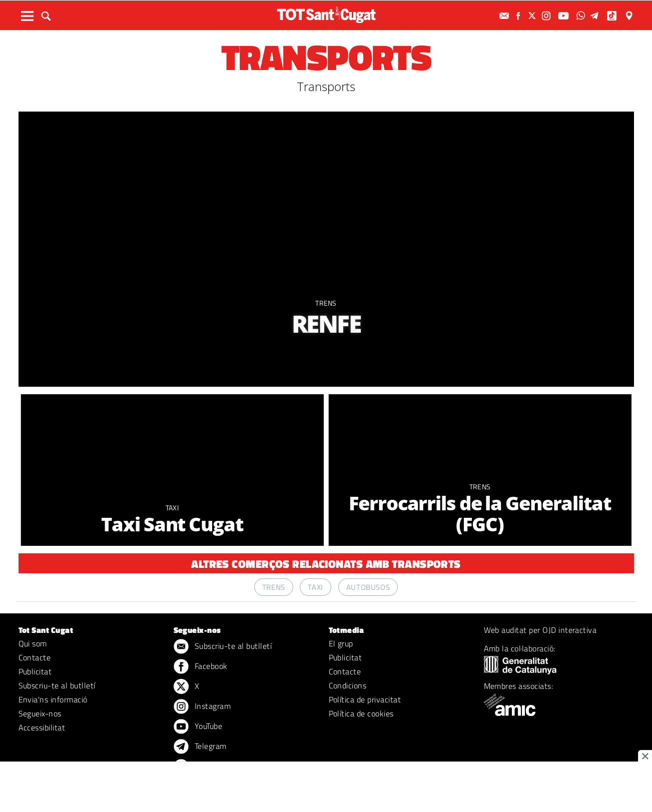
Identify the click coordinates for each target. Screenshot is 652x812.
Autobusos (368, 587)
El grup (341, 643)
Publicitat (35, 671)
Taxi (172, 508)
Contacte (35, 657)
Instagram (202, 707)
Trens (326, 303)
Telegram (200, 747)
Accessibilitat (42, 727)
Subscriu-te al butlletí (57, 685)
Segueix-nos (40, 713)
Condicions (348, 685)
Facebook (201, 667)
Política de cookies (361, 713)
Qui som (33, 643)
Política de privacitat (365, 699)
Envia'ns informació (53, 699)
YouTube (198, 727)
